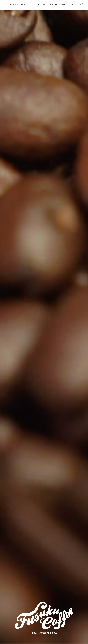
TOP (7, 4)
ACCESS (53, 4)
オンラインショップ (75, 4)
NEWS (15, 4)
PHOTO (34, 4)
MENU (24, 4)
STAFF (43, 4)
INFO (62, 4)
